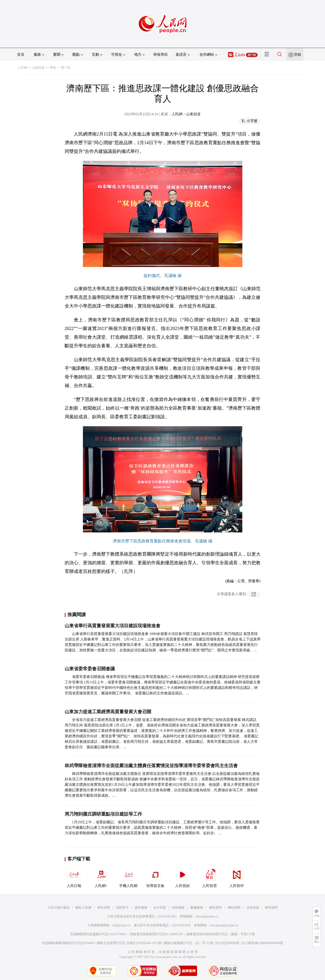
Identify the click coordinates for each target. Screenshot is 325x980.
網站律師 (234, 908)
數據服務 (197, 908)
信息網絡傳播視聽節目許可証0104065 (68, 943)
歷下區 (66, 68)
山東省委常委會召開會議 (90, 669)
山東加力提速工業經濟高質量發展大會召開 (108, 712)
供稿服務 (178, 908)
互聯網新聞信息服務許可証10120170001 (98, 934)
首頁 (21, 54)
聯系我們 (271, 908)
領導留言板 (155, 877)
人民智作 (237, 877)
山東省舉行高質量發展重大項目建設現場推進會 (113, 626)
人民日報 (74, 877)
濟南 (53, 68)
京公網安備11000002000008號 (262, 943)
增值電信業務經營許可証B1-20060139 (156, 934)
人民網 (22, 68)
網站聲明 (215, 908)
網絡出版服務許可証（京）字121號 (188, 943)
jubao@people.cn (207, 916)
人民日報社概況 (59, 908)
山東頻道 (38, 68)
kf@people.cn (122, 925)
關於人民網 (83, 908)
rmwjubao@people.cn (224, 925)
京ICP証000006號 (227, 943)
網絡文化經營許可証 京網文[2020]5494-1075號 (129, 943)
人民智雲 (210, 877)
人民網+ (101, 877)
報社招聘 (104, 908)
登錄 (297, 54)
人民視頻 (182, 877)
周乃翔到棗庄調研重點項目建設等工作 (103, 814)
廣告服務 (141, 908)
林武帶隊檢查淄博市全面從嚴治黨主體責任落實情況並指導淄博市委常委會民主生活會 (151, 766)
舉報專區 (161, 54)
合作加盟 (160, 908)
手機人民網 (128, 877)
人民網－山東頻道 (186, 114)
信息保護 (253, 908)
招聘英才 (122, 908)
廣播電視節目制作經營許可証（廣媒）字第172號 (221, 934)
